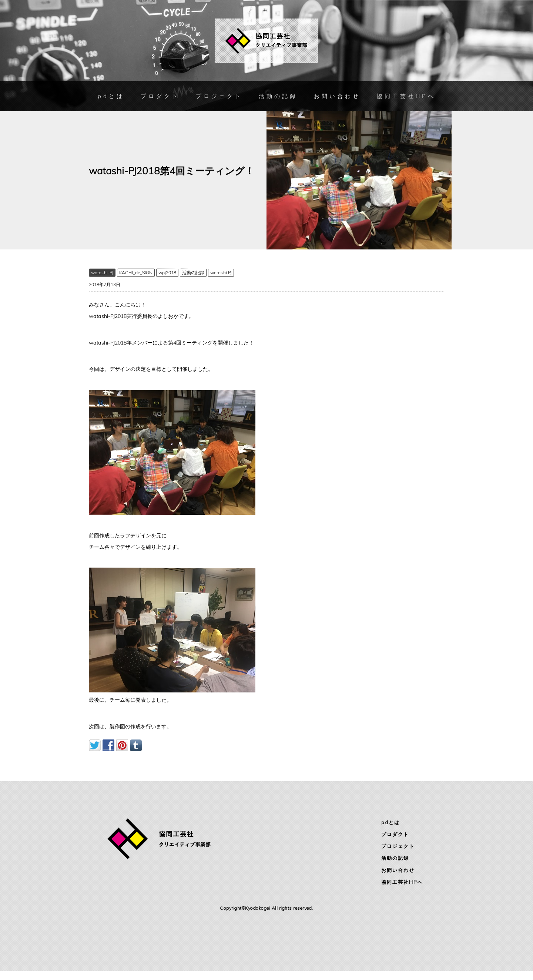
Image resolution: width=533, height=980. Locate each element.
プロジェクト (219, 96)
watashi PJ (221, 273)
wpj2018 (167, 273)
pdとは (111, 96)
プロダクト (160, 96)
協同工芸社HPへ (406, 96)
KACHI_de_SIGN (136, 273)
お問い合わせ (337, 96)
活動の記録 (278, 96)
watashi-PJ (102, 273)
